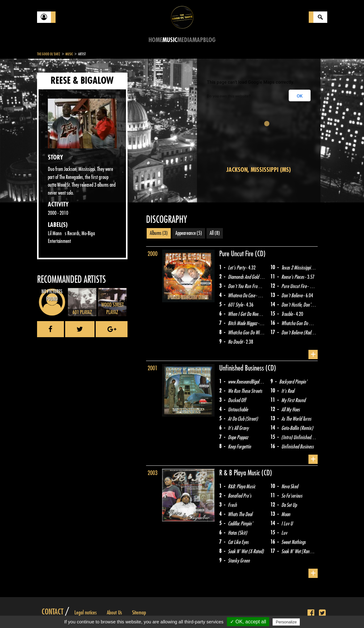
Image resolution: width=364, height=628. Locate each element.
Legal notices (86, 613)
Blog (209, 40)
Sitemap (139, 613)
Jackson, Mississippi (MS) (259, 170)
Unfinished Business (242, 368)
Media (185, 40)
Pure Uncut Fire (237, 254)
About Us (114, 613)
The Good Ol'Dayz (49, 54)
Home (155, 40)
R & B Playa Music (240, 473)
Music (170, 40)
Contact (52, 612)
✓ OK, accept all (248, 622)
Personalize (286, 622)
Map (198, 40)
